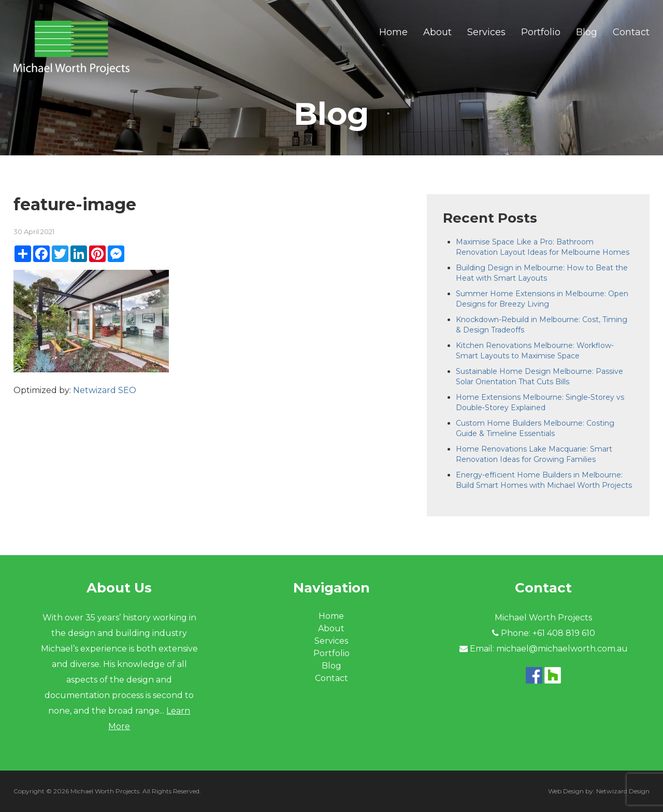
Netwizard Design (623, 791)
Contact (631, 32)
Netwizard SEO (105, 390)
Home (393, 32)
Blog (587, 32)
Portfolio (541, 32)
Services (486, 32)
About (437, 32)
